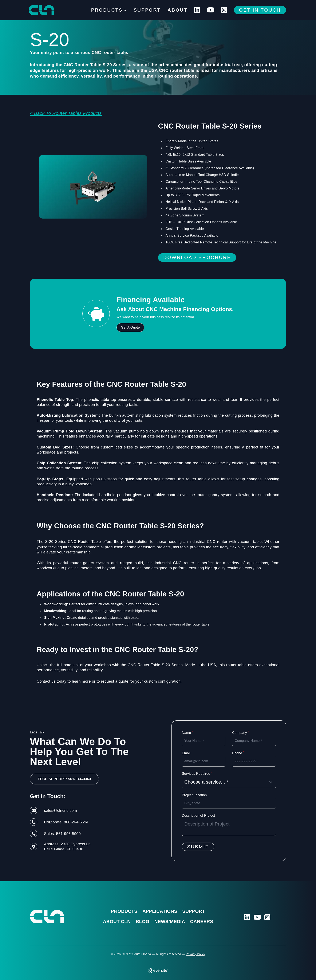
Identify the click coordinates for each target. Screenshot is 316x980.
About (177, 10)
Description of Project (198, 816)
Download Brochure (197, 257)
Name (187, 733)
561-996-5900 (69, 834)
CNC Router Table (84, 542)
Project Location (194, 795)
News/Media (170, 922)
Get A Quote (130, 327)
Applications (160, 911)
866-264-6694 (76, 822)
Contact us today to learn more (64, 681)
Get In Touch (260, 10)
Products (124, 911)
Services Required (197, 773)
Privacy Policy (196, 954)
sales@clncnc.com (60, 810)
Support (147, 10)
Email (186, 753)
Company (241, 733)
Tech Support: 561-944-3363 (64, 779)
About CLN (117, 922)
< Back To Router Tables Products (66, 113)
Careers (202, 922)
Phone (238, 753)
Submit (198, 847)
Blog (143, 922)
